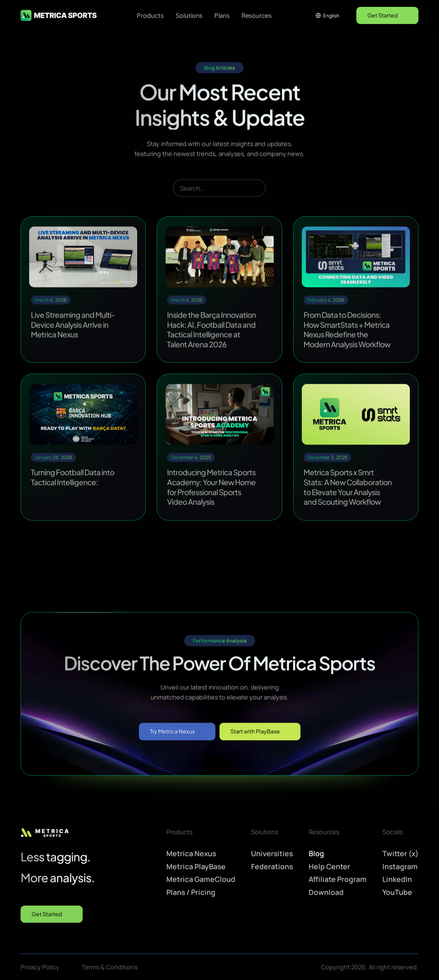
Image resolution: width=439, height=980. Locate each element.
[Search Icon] (219, 198)
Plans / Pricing (191, 892)
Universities (272, 853)
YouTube (397, 892)
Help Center (329, 866)
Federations (272, 866)
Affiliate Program (338, 879)
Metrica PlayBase (196, 866)
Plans (222, 15)
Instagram (400, 866)
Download (326, 892)
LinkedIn (397, 879)
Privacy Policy (40, 967)
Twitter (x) (400, 853)
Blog (316, 853)
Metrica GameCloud (201, 879)
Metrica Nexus (191, 853)
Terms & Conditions (110, 967)
